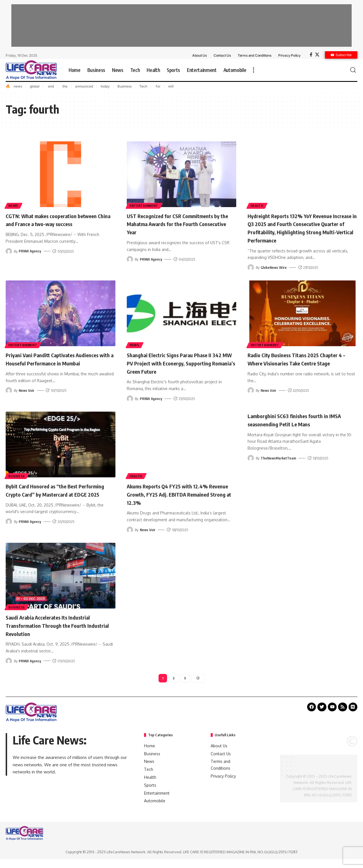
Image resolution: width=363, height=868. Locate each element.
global (35, 86)
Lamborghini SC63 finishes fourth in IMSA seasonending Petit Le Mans (295, 428)
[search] (353, 70)
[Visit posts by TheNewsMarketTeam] (251, 466)
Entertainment (144, 205)
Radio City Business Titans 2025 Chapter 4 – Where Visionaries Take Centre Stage (302, 367)
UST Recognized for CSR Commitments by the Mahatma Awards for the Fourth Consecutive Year (179, 224)
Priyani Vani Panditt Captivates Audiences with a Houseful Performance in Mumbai (59, 371)
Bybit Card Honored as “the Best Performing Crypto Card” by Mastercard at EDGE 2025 (59, 502)
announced (84, 86)
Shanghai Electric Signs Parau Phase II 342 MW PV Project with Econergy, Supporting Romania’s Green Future (177, 371)
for (158, 86)
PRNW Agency (30, 259)
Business (124, 86)
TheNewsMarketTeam (279, 466)
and (50, 86)
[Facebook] (311, 55)
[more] (254, 70)
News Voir (27, 407)
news (18, 86)
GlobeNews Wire (274, 275)
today (105, 86)
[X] (317, 55)
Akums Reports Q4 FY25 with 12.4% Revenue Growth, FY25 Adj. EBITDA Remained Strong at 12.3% (175, 502)
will (171, 86)
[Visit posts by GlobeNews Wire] (251, 275)
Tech (143, 86)
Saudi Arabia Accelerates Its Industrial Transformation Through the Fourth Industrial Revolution (56, 633)
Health (257, 205)
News (14, 205)
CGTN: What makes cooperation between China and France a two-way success (55, 224)
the (65, 86)
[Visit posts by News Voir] (9, 407)
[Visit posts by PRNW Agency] (9, 259)
